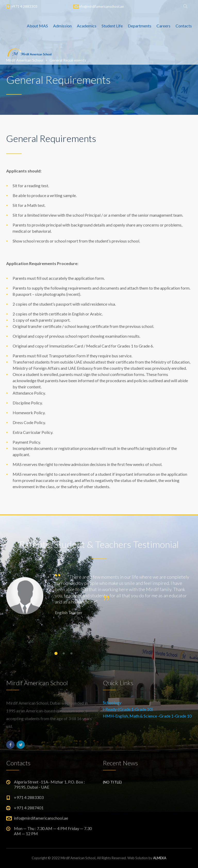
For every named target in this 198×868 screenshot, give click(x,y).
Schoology (112, 702)
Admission (62, 26)
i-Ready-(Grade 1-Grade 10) (128, 709)
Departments (140, 26)
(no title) (112, 782)
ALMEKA (160, 858)
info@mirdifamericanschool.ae (101, 6)
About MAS (37, 26)
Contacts (184, 26)
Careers (163, 26)
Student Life (112, 26)
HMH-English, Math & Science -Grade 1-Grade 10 (147, 716)
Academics (87, 26)
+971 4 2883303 (24, 6)
